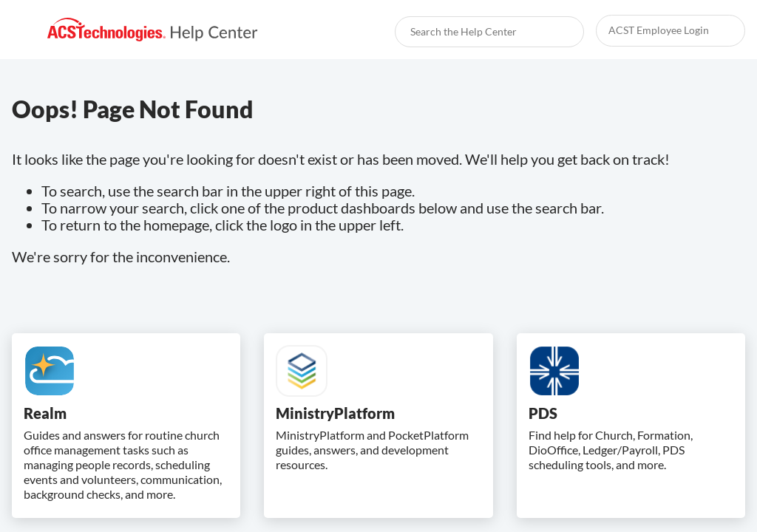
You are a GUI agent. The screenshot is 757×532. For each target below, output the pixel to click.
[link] (153, 30)
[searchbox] (557, 32)
